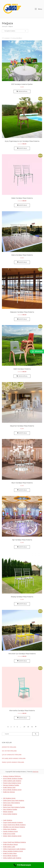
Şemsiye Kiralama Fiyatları (11, 785)
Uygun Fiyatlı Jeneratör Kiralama (13, 822)
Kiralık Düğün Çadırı (9, 847)
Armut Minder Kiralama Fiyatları (13, 778)
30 (28, 727)
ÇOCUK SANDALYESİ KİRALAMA (12, 755)
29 (24, 727)
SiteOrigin (35, 772)
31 (32, 727)
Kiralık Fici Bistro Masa (10, 853)
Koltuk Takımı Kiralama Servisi (12, 836)
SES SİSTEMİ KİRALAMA (9, 751)
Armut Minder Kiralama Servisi (12, 790)
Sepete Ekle (22, 148)
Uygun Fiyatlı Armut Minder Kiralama (14, 825)
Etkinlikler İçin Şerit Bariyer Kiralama (14, 827)
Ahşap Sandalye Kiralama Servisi (13, 851)
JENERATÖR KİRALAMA (9, 747)
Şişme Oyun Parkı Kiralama (11, 803)
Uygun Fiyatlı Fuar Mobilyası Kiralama (14, 842)
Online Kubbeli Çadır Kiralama (12, 781)
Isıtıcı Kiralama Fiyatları (10, 809)
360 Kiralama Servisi (9, 798)
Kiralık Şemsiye (8, 805)
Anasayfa (5, 26)
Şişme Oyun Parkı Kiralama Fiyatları (14, 807)
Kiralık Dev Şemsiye (9, 792)
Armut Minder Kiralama (10, 856)
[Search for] (17, 734)
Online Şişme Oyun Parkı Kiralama (14, 800)
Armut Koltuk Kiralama (10, 814)
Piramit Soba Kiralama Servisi (12, 783)
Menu (38, 9)
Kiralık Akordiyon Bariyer (10, 844)
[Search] (36, 734)
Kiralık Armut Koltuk (9, 834)
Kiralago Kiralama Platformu (12, 776)
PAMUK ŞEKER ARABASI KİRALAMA (13, 762)
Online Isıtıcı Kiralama (10, 829)
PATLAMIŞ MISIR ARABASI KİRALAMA (14, 758)
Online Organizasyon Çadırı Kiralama (14, 849)
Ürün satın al (22, 91)
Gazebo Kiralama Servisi (10, 831)
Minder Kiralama (8, 812)
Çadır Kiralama (8, 820)
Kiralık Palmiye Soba (9, 787)
